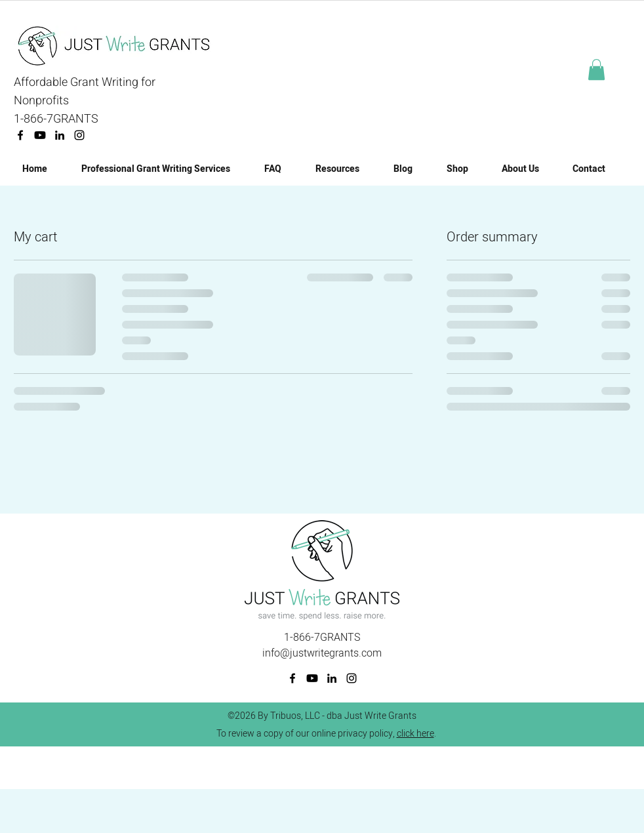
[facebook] (20, 135)
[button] (596, 70)
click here (415, 734)
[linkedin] (60, 135)
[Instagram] (79, 135)
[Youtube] (40, 135)
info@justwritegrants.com (322, 653)
